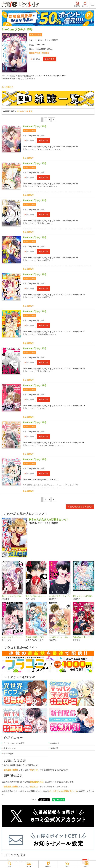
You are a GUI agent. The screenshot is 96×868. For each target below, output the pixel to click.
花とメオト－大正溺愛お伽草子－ (84, 596)
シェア (34, 800)
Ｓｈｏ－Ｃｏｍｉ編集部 (48, 40)
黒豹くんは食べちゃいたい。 (36, 596)
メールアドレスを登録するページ (63, 791)
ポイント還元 (36, 35)
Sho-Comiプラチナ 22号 (35, 274)
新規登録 (77, 4)
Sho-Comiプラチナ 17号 (35, 459)
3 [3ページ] (49, 120)
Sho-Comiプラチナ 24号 (35, 200)
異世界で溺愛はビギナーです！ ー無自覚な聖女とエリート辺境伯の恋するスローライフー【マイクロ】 (36, 637)
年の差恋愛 (8, 754)
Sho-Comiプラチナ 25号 (35, 163)
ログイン (85, 4)
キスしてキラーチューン (60, 596)
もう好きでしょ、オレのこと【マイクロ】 (60, 637)
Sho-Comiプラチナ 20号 (35, 348)
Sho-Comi (41, 45)
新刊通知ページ (37, 782)
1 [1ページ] (42, 120)
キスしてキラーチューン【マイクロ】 (12, 637)
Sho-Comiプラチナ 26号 (35, 126)
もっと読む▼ (8, 87)
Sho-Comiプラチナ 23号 (35, 237)
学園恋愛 (54, 748)
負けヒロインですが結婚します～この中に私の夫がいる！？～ (12, 596)
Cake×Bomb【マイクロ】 (84, 637)
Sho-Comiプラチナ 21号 (35, 311)
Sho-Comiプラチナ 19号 (35, 385)
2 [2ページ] (46, 120)
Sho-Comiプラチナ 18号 (35, 422)
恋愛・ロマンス (10, 748)
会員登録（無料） (11, 770)
